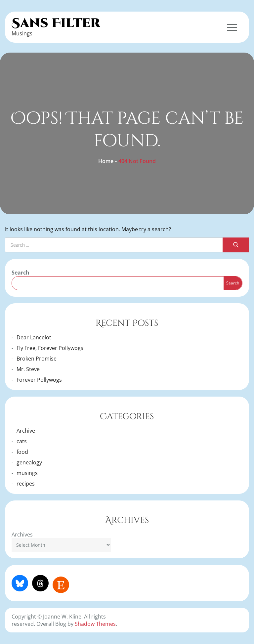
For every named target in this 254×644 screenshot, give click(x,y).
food (22, 452)
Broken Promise (37, 359)
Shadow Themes (95, 624)
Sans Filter (56, 23)
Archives (22, 535)
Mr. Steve (28, 369)
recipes (26, 484)
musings (27, 473)
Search (21, 273)
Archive (26, 431)
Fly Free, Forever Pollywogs (50, 348)
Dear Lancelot (34, 337)
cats (22, 441)
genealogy (29, 462)
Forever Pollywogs (39, 380)
